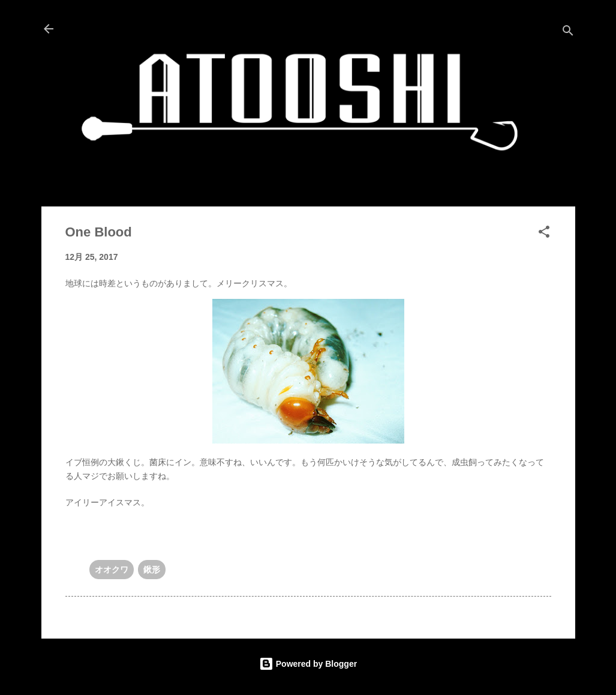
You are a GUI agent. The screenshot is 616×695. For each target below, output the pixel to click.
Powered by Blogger (308, 664)
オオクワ (112, 570)
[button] (544, 234)
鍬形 (152, 570)
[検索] (568, 33)
